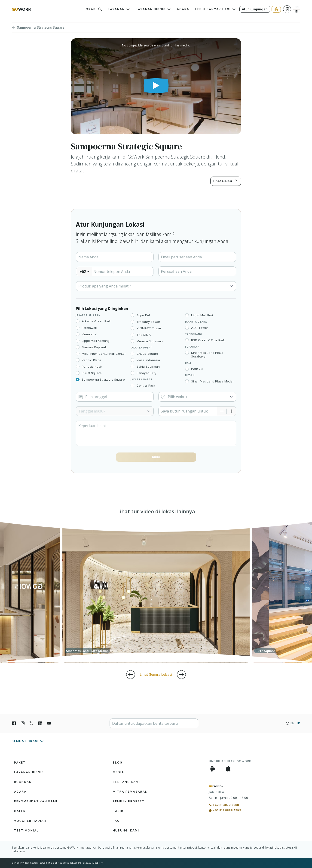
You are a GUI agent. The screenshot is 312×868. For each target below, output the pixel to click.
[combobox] (84, 272)
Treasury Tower (148, 322)
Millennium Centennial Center (104, 354)
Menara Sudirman (150, 341)
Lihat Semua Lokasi (156, 674)
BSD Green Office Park (208, 340)
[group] (156, 592)
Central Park (146, 385)
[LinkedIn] (40, 723)
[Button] (156, 457)
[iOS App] (228, 769)
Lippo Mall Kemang (96, 341)
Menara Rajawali (94, 347)
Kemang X (89, 334)
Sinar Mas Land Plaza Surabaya (207, 355)
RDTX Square (92, 373)
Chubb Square (147, 354)
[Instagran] (23, 723)
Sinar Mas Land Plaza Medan (213, 381)
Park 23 (197, 369)
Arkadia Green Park (96, 321)
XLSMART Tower (149, 328)
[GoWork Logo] (21, 9)
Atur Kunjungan (255, 9)
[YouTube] (49, 723)
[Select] (156, 286)
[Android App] (212, 769)
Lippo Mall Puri (202, 315)
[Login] (287, 9)
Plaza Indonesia (148, 360)
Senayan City (146, 373)
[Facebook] (14, 723)
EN (297, 7)
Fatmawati (89, 328)
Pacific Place (92, 360)
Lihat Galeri (226, 181)
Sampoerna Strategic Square (38, 28)
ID (297, 12)
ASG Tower (200, 328)
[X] (31, 723)
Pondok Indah (92, 367)
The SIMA (144, 335)
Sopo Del (143, 315)
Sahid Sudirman (148, 367)
